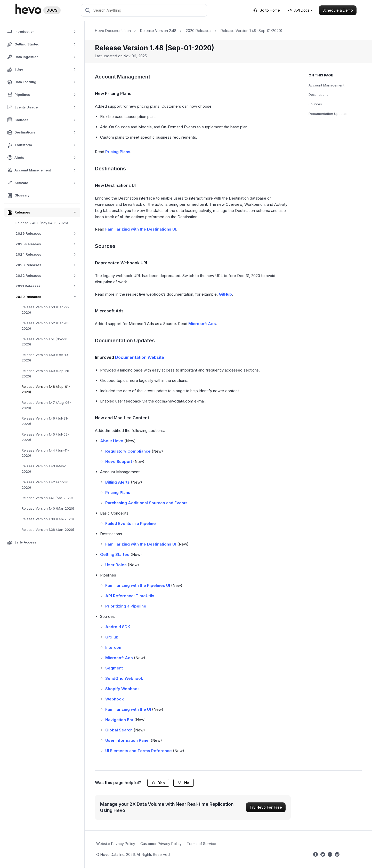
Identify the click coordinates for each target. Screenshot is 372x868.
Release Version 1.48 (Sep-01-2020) (46, 389)
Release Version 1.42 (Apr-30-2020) (46, 485)
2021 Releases (48, 286)
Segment (114, 668)
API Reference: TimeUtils (130, 596)
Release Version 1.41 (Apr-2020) (47, 498)
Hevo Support (119, 461)
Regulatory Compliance (128, 451)
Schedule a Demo (338, 10)
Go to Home (267, 10)
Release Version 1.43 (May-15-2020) (46, 469)
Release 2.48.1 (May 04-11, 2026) (42, 223)
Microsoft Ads (202, 324)
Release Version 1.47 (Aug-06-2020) (46, 405)
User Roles (116, 565)
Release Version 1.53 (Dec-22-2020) (46, 310)
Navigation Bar (119, 720)
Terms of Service (201, 844)
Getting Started (115, 554)
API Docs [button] (299, 10)
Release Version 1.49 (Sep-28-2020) (46, 373)
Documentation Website (140, 357)
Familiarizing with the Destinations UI (141, 229)
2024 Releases (48, 254)
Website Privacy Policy (116, 844)
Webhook (115, 699)
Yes (158, 783)
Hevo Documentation (113, 31)
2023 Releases (48, 265)
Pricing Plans (118, 152)
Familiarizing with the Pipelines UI (138, 585)
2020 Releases (48, 297)
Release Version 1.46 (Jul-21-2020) (45, 421)
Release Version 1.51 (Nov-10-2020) (45, 342)
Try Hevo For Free (266, 807)
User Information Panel (127, 740)
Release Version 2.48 (158, 31)
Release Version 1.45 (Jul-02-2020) (45, 437)
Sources (315, 104)
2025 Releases (48, 244)
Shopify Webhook (123, 689)
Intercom (114, 647)
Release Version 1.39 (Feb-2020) (48, 519)
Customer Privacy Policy (161, 844)
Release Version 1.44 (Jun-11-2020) (45, 453)
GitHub (225, 294)
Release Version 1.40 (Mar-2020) (48, 508)
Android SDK (118, 627)
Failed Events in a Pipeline (131, 523)
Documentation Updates (328, 114)
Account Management (326, 85)
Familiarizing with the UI (128, 709)
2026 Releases (48, 234)
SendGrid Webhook (124, 678)
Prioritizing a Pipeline (126, 606)
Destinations (318, 94)
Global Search (119, 730)
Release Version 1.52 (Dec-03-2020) (46, 326)
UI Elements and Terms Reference (139, 751)
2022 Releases (48, 276)
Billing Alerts (118, 482)
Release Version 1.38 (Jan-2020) (48, 530)
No (184, 783)
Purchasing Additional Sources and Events (146, 503)
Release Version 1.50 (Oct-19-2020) (46, 357)
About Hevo (112, 441)
